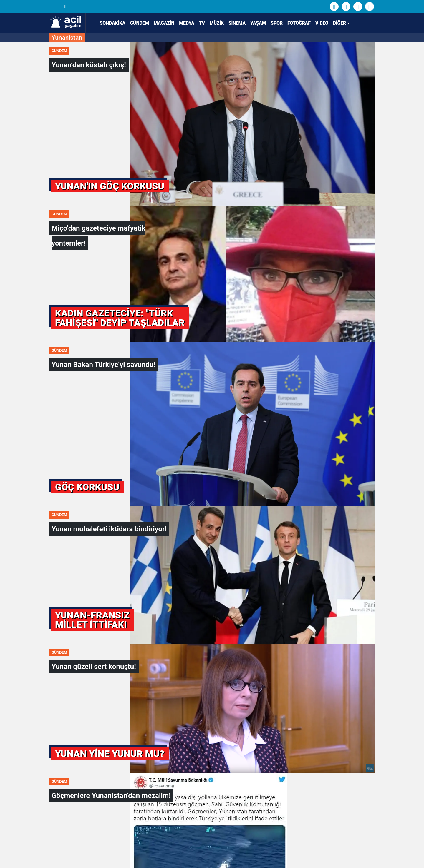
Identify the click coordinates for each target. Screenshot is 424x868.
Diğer (339, 23)
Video (322, 23)
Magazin (164, 23)
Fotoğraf (299, 23)
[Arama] (366, 23)
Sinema (237, 23)
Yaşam (258, 23)
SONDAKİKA (110, 23)
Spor (277, 23)
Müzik (217, 23)
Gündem (140, 23)
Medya (187, 23)
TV (202, 23)
